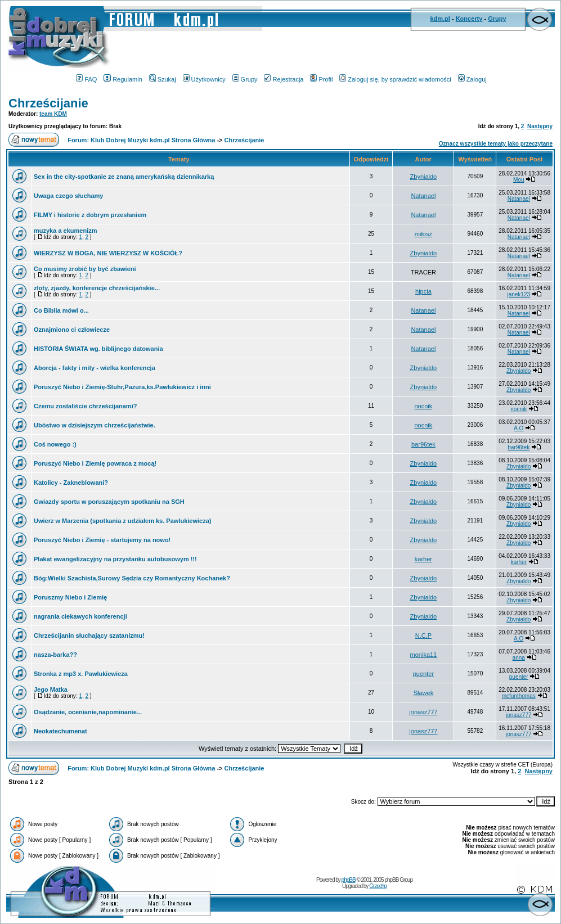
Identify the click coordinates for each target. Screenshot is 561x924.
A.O (519, 428)
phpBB (349, 880)
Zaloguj (472, 79)
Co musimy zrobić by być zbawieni (85, 269)
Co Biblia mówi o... (61, 310)
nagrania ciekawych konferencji (80, 616)
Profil (321, 79)
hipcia (423, 291)
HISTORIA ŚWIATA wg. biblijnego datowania (98, 349)
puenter (423, 674)
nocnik (424, 406)
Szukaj (163, 79)
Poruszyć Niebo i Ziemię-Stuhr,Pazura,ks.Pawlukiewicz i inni (122, 387)
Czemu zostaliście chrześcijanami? (85, 406)
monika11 (424, 655)
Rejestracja (284, 79)
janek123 (519, 294)
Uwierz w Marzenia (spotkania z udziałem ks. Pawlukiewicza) (122, 521)
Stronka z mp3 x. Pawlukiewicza (81, 674)
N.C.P (423, 635)
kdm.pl (440, 19)
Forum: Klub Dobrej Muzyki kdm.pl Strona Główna (141, 140)
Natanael (423, 196)
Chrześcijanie (48, 103)
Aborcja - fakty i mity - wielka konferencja (95, 368)
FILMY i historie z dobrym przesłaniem (90, 215)
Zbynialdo (424, 177)
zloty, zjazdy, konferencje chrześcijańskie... (97, 288)
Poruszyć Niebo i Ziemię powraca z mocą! (95, 463)
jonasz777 (423, 712)
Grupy (497, 19)
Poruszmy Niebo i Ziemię (70, 597)
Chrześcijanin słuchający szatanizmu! (89, 635)
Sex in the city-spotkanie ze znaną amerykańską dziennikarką (124, 177)
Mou (519, 180)
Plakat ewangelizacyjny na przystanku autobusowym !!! (115, 559)
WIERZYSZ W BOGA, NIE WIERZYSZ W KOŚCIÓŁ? (108, 253)
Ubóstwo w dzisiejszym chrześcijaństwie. (95, 425)
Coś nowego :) (55, 444)
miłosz (423, 234)
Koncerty (469, 19)
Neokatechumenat (60, 731)
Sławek (423, 693)
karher (423, 559)
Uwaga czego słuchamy (69, 196)
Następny (540, 126)
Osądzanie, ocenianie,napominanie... (88, 712)
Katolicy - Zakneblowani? (71, 483)
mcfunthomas (519, 696)
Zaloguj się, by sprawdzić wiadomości (395, 79)
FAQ (86, 79)
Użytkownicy (204, 79)
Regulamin (123, 79)
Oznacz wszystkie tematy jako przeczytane (496, 144)
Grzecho (378, 886)
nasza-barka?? (55, 655)
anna (519, 658)
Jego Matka (51, 689)
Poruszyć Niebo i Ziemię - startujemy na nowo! (102, 540)
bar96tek (423, 444)
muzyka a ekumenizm (66, 231)
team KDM (53, 114)
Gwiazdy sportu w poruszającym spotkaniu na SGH (109, 502)
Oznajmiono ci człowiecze (72, 330)
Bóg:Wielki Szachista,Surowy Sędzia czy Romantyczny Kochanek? (132, 578)
